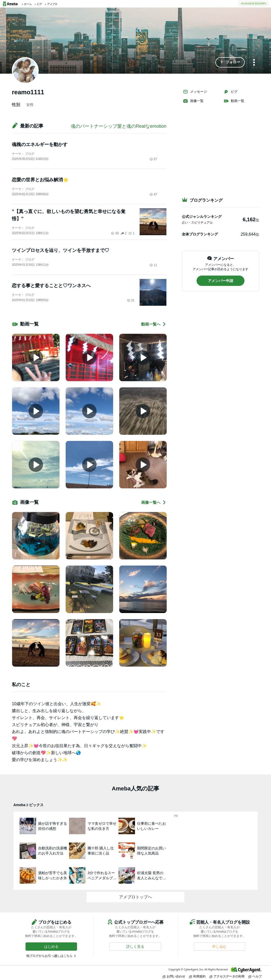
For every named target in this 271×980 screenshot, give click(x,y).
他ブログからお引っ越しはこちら (49, 956)
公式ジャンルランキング (202, 217)
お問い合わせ (174, 976)
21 (131, 300)
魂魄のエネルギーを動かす (40, 144)
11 (153, 265)
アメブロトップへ (135, 897)
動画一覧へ (154, 324)
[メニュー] (254, 63)
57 (153, 159)
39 (115, 233)
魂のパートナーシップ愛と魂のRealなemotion (119, 126)
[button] (230, 62)
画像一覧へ (154, 502)
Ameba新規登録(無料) (254, 3)
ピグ (231, 92)
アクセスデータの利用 (227, 976)
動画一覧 (234, 101)
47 (153, 194)
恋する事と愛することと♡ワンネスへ (51, 286)
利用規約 (197, 976)
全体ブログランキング (200, 234)
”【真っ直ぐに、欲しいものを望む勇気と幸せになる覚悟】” (69, 215)
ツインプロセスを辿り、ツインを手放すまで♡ (61, 250)
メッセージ (195, 92)
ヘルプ (255, 976)
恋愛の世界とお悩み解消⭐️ (40, 180)
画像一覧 (193, 101)
